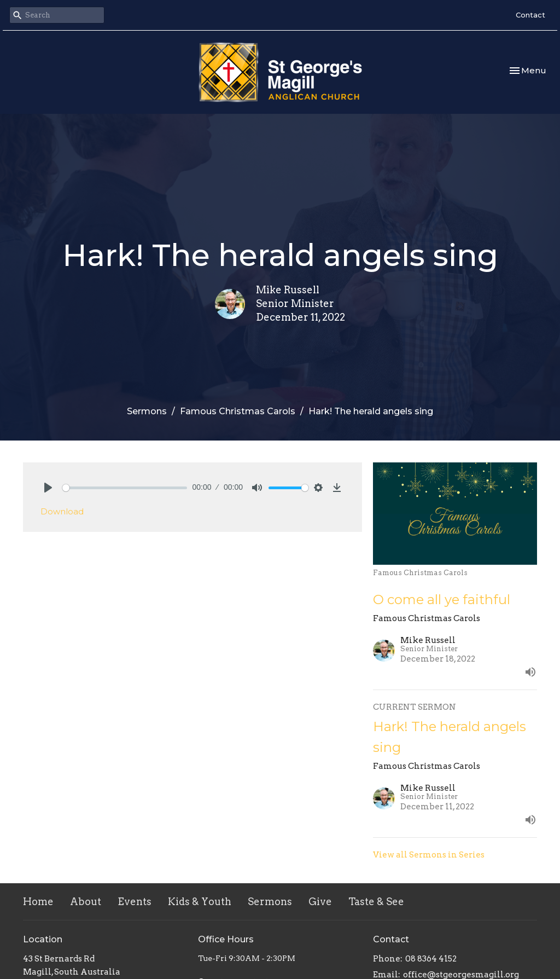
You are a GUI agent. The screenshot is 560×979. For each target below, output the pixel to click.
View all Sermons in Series (429, 855)
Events (135, 902)
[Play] (48, 488)
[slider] (125, 488)
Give (320, 902)
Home (38, 902)
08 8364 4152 (431, 959)
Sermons (147, 411)
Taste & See (376, 902)
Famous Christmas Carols (238, 411)
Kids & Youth (200, 902)
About (86, 902)
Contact (530, 15)
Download (62, 511)
